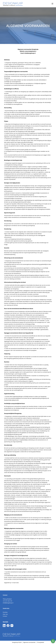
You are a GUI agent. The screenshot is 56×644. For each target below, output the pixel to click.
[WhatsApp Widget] (53, 641)
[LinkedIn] (4, 626)
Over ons (5, 614)
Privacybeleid (41, 642)
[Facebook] (8, 626)
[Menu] (52, 4)
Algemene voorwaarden (29, 642)
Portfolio (5, 612)
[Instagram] (12, 626)
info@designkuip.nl (8, 603)
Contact (5, 616)
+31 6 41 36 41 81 (8, 601)
